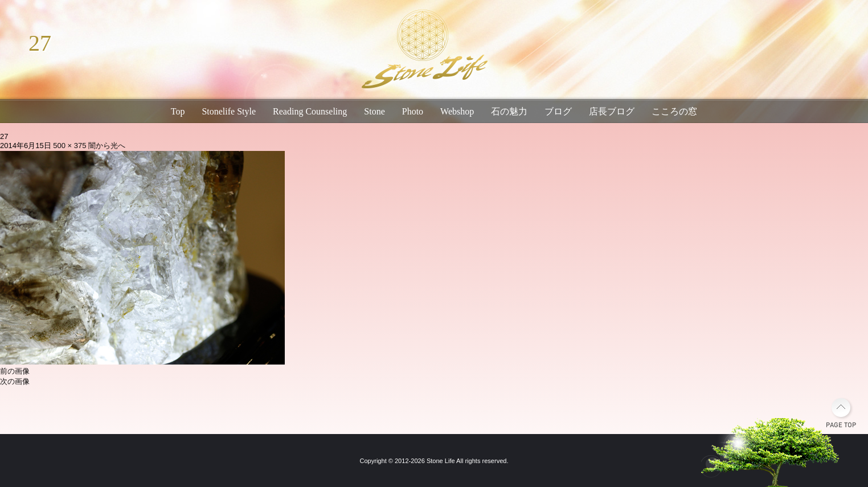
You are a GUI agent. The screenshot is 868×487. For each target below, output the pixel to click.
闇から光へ (107, 146)
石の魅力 (509, 111)
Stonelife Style (229, 111)
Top (178, 111)
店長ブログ (612, 111)
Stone (374, 111)
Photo (413, 111)
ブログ (558, 111)
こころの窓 (674, 111)
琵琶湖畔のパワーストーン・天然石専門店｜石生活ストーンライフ (423, 51)
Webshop (457, 111)
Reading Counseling (310, 111)
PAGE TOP (841, 413)
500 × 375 (69, 146)
